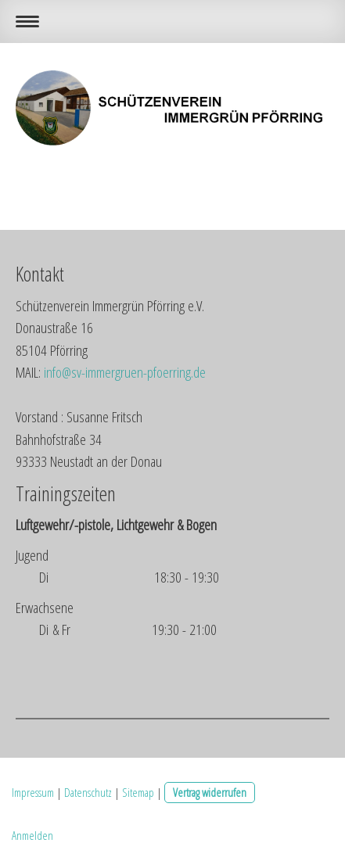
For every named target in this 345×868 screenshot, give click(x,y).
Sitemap (138, 792)
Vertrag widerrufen (210, 792)
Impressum (33, 792)
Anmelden (32, 835)
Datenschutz (88, 792)
